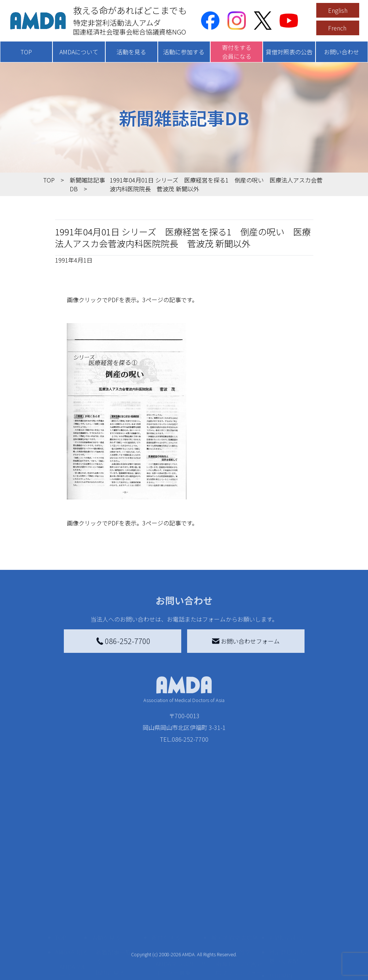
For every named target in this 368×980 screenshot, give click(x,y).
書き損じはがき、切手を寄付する (179, 932)
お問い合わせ (342, 52)
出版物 (68, 972)
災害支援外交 (233, 896)
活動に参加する (184, 52)
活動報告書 (71, 935)
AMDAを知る (72, 896)
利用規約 (281, 919)
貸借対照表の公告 (289, 52)
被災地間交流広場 (234, 881)
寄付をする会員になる (237, 52)
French (337, 28)
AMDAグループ (73, 915)
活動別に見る (113, 928)
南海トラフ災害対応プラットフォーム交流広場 (239, 916)
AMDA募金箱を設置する (181, 953)
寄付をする (166, 881)
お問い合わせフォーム (246, 641)
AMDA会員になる (178, 896)
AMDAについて (79, 52)
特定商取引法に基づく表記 (289, 900)
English (338, 10)
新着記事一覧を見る (119, 900)
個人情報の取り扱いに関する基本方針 (289, 943)
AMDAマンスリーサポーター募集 (181, 912)
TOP (26, 52)
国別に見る (110, 916)
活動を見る (131, 52)
